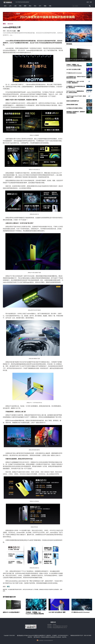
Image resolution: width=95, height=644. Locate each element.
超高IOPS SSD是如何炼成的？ (76, 60)
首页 (5, 6)
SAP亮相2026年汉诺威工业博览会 (74, 108)
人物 (15, 6)
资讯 (4, 24)
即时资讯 (69, 44)
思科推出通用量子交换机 (72, 105)
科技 (20, 6)
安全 (35, 6)
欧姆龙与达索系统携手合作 (73, 101)
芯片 (40, 6)
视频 (45, 6)
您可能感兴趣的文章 (9, 597)
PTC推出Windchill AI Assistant (74, 73)
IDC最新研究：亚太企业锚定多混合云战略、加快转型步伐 (76, 87)
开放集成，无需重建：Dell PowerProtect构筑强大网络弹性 (74, 65)
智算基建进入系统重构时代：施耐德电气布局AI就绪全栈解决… (76, 112)
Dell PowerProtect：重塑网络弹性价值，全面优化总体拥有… (75, 92)
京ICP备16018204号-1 (63, 635)
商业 (30, 6)
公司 (10, 6)
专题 (50, 6)
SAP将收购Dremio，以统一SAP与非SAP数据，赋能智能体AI (75, 82)
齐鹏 (18, 31)
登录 (91, 2)
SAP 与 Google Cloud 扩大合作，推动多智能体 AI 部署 (76, 97)
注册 (88, 2)
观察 (25, 6)
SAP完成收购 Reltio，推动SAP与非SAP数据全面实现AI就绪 (76, 77)
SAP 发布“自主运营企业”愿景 (73, 69)
